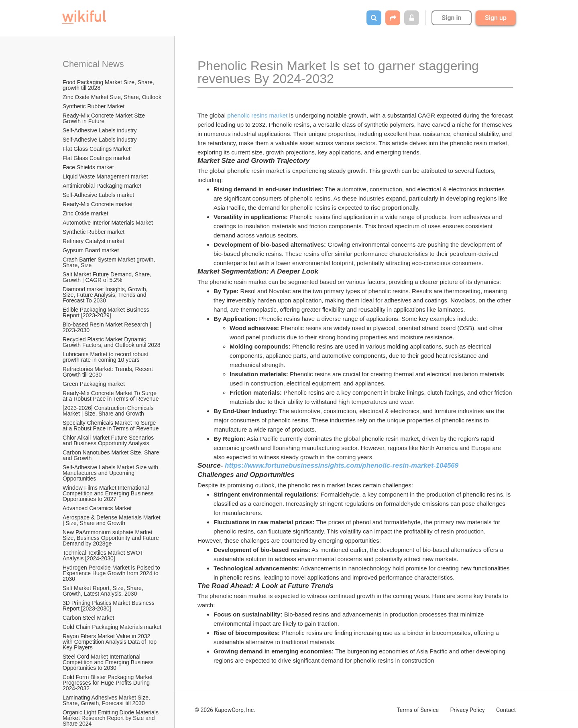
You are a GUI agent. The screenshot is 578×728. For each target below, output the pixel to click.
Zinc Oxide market (85, 213)
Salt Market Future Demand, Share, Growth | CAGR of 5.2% (108, 277)
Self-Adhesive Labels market (98, 195)
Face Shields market (88, 167)
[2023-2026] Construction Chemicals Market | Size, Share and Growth (109, 411)
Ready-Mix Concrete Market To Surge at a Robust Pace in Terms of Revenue (111, 396)
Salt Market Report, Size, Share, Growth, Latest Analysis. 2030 (104, 591)
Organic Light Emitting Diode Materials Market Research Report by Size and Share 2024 (111, 718)
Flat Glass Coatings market (97, 158)
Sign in (451, 18)
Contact (506, 710)
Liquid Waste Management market (105, 176)
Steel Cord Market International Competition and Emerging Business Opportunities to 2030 (109, 662)
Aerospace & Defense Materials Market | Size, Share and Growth (112, 520)
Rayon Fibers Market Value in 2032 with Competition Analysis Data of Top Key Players (110, 642)
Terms (418, 710)
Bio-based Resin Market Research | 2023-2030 (108, 327)
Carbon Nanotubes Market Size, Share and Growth (112, 455)
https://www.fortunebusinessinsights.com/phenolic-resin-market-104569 (342, 465)
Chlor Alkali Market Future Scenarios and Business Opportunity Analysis (109, 440)
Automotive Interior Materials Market (108, 223)
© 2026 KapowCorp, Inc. (225, 710)
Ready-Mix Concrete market (98, 204)
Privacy (467, 710)
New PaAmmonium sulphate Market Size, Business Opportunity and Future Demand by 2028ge (112, 538)
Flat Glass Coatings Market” (98, 149)
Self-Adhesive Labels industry (100, 130)
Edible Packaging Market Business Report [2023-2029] (107, 312)
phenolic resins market (257, 115)
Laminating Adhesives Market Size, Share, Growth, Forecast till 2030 (107, 700)
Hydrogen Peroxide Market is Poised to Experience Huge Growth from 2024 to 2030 (112, 573)
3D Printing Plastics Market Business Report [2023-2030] (109, 606)
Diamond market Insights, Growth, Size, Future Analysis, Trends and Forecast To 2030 (106, 295)
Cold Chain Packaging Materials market (112, 627)
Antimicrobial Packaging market (102, 186)
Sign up (496, 18)
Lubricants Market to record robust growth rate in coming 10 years (106, 357)
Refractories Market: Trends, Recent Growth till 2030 (109, 372)
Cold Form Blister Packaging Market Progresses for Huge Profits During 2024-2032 (108, 683)
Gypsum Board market (92, 250)
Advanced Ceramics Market (97, 508)
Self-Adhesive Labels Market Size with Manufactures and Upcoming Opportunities (111, 473)
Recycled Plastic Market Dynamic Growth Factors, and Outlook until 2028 (112, 342)
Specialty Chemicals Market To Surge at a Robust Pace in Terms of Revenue (111, 426)
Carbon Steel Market (88, 618)
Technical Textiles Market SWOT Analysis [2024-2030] (104, 556)
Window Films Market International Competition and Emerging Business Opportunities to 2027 (109, 493)
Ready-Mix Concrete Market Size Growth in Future (105, 118)
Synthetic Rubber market (94, 232)
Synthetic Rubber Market (94, 106)
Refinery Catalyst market (93, 241)
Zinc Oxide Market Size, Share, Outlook (112, 97)
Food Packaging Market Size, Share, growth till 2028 (109, 85)
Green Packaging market (94, 384)
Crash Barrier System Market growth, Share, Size (110, 262)
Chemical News (93, 64)
